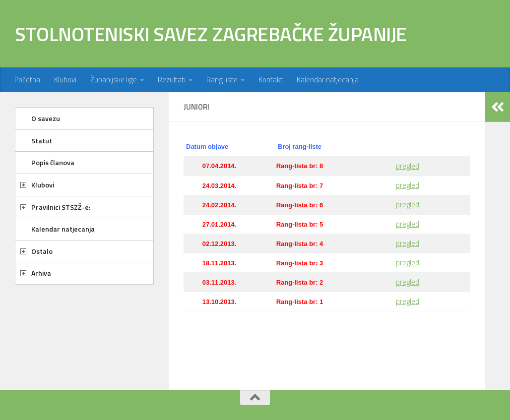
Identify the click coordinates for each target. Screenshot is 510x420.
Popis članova (53, 162)
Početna (27, 80)
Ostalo (42, 251)
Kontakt (271, 80)
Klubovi (65, 80)
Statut (42, 141)
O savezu (46, 118)
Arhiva (41, 273)
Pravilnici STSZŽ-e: (61, 207)
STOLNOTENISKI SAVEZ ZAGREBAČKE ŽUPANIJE (211, 34)
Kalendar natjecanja (328, 80)
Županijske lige (114, 80)
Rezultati (172, 80)
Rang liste (222, 80)
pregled (408, 166)
